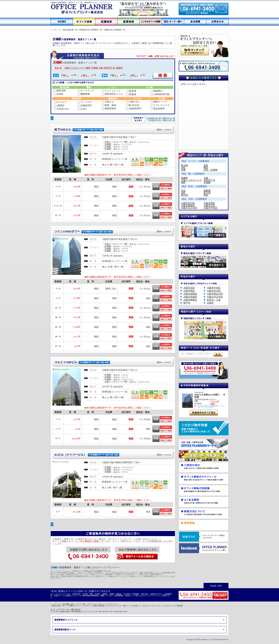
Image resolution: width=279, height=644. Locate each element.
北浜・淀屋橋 (210, 170)
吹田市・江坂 (214, 300)
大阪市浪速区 (190, 297)
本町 (183, 168)
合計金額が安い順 (154, 118)
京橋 (183, 170)
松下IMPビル (113, 129)
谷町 (206, 165)
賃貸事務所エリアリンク (66, 620)
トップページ (56, 604)
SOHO (82, 109)
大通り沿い (133, 102)
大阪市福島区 (188, 205)
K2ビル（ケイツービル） (113, 455)
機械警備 (84, 94)
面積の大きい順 (169, 120)
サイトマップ (112, 604)
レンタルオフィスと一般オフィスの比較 (122, 606)
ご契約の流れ (56, 606)
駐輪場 (131, 94)
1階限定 (59, 105)
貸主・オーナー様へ (79, 604)
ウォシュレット (111, 91)
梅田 (88, 68)
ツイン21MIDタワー (113, 231)
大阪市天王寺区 (189, 208)
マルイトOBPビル (113, 362)
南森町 (119, 68)
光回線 (58, 94)
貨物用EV (157, 91)
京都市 (210, 303)
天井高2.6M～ (62, 109)
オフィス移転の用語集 (96, 606)
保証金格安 (158, 109)
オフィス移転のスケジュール (74, 606)
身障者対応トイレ (112, 94)
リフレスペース (160, 105)
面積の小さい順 (169, 118)
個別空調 (59, 91)
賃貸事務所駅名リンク (65, 630)
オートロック (86, 91)
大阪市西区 (209, 203)
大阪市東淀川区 (215, 294)
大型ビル (108, 102)
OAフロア (60, 102)
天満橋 (94, 68)
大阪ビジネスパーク (75, 68)
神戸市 (187, 303)
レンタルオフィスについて (150, 606)
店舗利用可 (85, 105)
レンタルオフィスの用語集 (172, 606)
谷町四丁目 (109, 68)
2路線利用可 (134, 109)
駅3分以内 (133, 105)
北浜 (183, 190)
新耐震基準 (109, 109)
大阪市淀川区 (188, 203)
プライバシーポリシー (97, 604)
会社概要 (66, 604)
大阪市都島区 (190, 300)
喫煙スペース (159, 102)
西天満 (207, 193)
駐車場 (131, 91)
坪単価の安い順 (155, 120)
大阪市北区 (209, 205)
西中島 (184, 195)
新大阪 (184, 165)
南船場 (207, 190)
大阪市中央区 (210, 208)
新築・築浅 (109, 105)
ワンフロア (85, 102)
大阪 (101, 68)
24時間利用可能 (160, 94)
